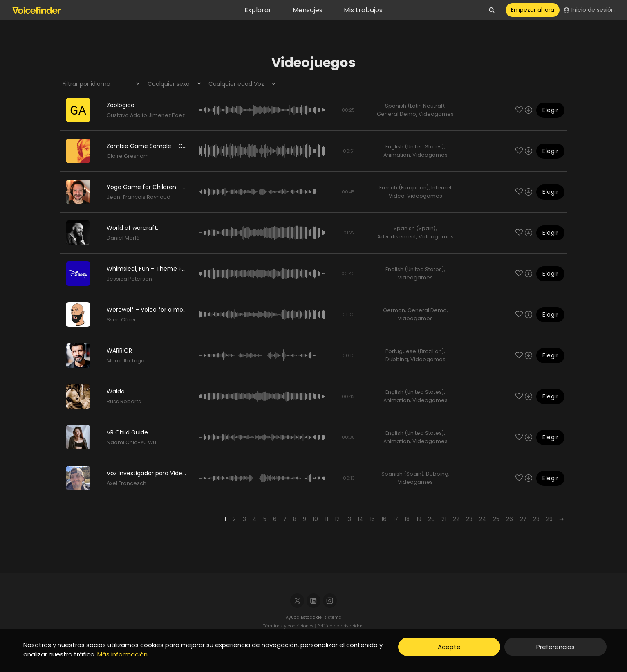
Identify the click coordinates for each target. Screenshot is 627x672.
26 (509, 519)
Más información (122, 654)
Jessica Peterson (129, 279)
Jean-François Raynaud (139, 197)
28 (536, 519)
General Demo (396, 114)
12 (337, 519)
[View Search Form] (492, 10)
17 (396, 519)
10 (315, 519)
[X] (297, 601)
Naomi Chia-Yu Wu (131, 442)
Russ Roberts (124, 401)
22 (456, 519)
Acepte (449, 647)
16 (384, 519)
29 (549, 519)
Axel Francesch (127, 483)
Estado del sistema (321, 617)
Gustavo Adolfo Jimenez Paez (146, 115)
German (394, 310)
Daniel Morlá (123, 238)
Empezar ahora (533, 10)
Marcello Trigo (126, 361)
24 (483, 519)
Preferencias (555, 647)
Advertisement (397, 237)
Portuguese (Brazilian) (415, 351)
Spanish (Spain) (415, 228)
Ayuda (293, 617)
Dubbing (397, 359)
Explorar (258, 10)
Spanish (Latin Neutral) (415, 106)
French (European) (404, 188)
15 (372, 519)
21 (444, 519)
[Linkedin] (314, 601)
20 (431, 519)
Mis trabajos (363, 10)
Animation (397, 155)
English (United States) (415, 147)
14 (361, 519)
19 (419, 519)
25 (496, 519)
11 (327, 519)
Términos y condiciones (288, 626)
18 (407, 519)
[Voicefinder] (37, 10)
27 (523, 519)
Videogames (436, 114)
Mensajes (308, 10)
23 (469, 519)
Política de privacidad (340, 626)
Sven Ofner (121, 320)
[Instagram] (330, 601)
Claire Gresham (128, 156)
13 (349, 519)
